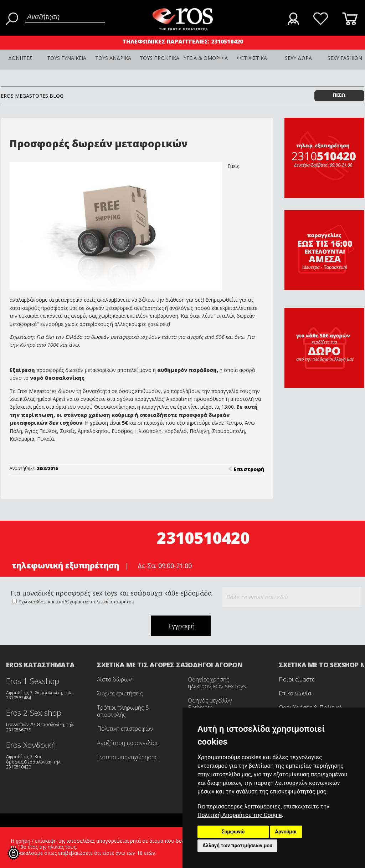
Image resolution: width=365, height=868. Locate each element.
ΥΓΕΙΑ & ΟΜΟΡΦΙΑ (206, 58)
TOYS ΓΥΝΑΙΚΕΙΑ (67, 58)
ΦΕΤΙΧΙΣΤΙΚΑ (252, 58)
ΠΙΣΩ (339, 95)
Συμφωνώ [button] (233, 832)
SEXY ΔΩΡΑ (298, 58)
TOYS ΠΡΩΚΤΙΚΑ (160, 58)
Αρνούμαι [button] (286, 832)
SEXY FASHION (345, 58)
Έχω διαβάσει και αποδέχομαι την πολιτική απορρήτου (76, 602)
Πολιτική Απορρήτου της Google (240, 815)
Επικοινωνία (295, 693)
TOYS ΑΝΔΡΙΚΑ (113, 58)
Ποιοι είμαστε (297, 679)
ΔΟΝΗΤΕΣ (20, 58)
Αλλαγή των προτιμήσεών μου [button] (237, 846)
